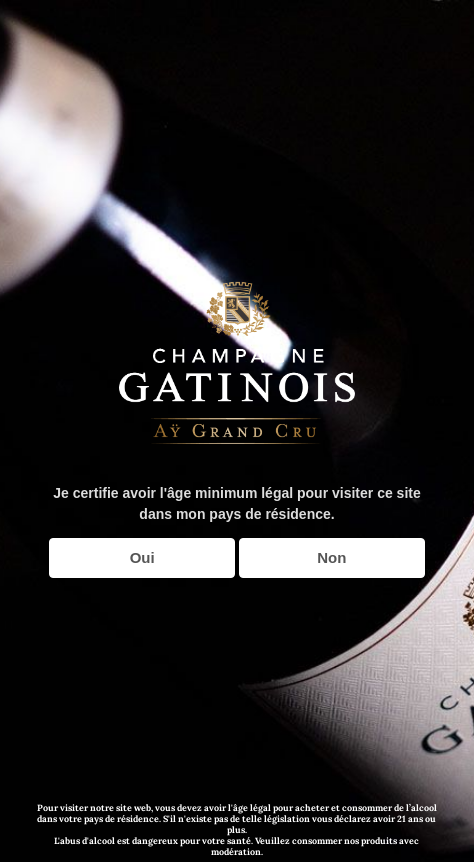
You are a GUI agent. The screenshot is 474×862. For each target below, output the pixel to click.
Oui (142, 557)
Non (331, 557)
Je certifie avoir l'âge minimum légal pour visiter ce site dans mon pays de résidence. (236, 503)
